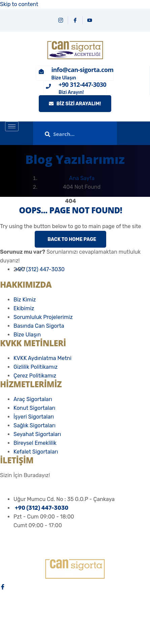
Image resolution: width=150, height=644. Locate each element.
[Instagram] (61, 20)
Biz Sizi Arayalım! (75, 104)
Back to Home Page (71, 239)
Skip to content (19, 4)
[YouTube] (90, 20)
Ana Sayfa (82, 178)
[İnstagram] (75, 602)
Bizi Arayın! (71, 92)
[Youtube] (75, 617)
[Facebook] (75, 20)
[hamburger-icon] (12, 126)
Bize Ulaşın (64, 78)
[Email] (75, 633)
